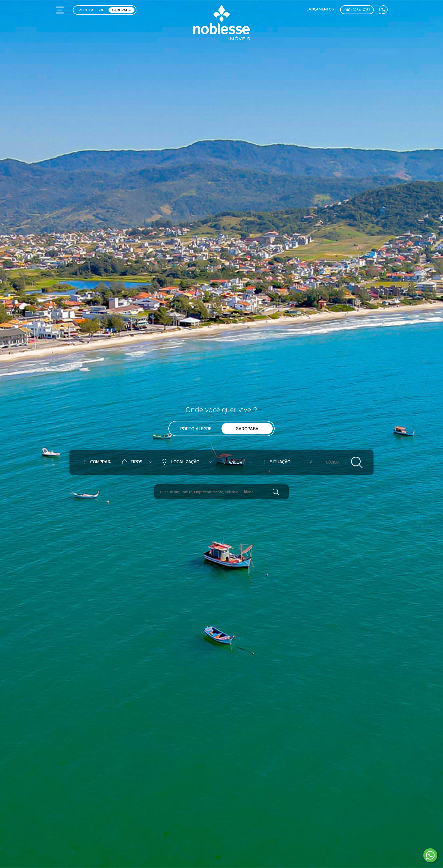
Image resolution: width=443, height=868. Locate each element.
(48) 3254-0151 (357, 10)
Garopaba (247, 428)
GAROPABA (121, 10)
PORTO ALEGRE (91, 10)
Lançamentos (320, 9)
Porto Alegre (196, 428)
